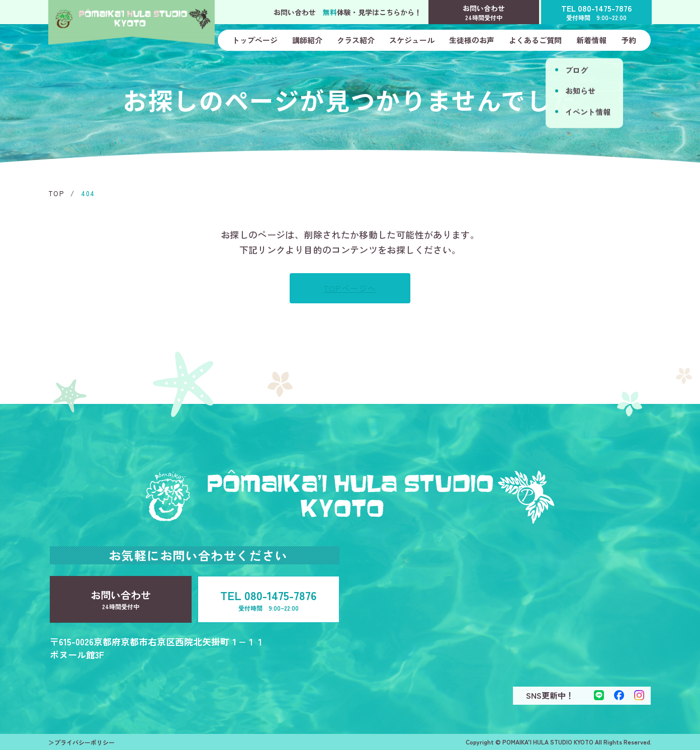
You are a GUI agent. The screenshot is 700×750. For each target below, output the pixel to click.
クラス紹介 (356, 40)
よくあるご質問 (535, 40)
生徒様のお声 (472, 40)
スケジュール (412, 40)
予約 (629, 40)
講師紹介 (307, 40)
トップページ (255, 40)
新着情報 (591, 40)
